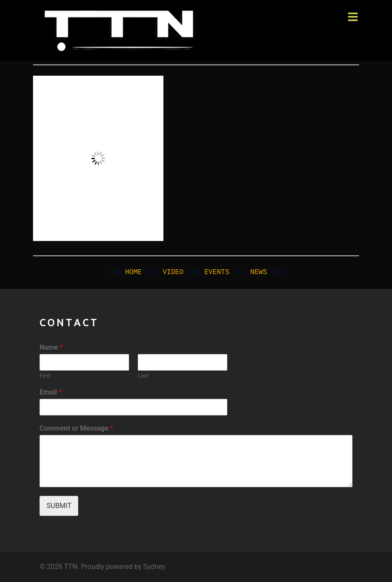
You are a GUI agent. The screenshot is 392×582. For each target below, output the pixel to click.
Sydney (154, 567)
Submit (59, 506)
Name (51, 347)
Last (143, 376)
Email (51, 392)
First (45, 376)
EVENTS (217, 272)
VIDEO (173, 272)
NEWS (259, 272)
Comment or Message (76, 428)
